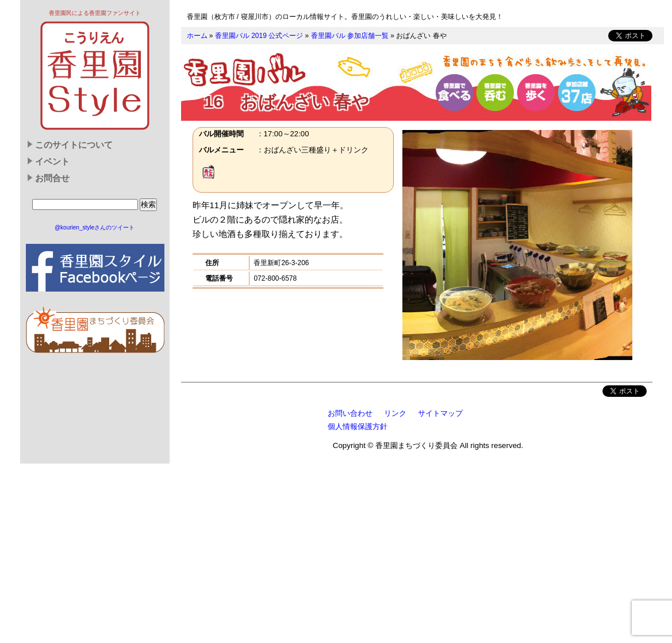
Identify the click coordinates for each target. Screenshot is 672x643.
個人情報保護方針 (358, 426)
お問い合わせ (350, 413)
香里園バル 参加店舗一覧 (350, 36)
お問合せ (52, 178)
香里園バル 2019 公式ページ (259, 36)
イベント (52, 162)
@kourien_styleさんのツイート (95, 227)
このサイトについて (74, 145)
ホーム (197, 36)
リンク (395, 413)
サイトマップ (440, 413)
